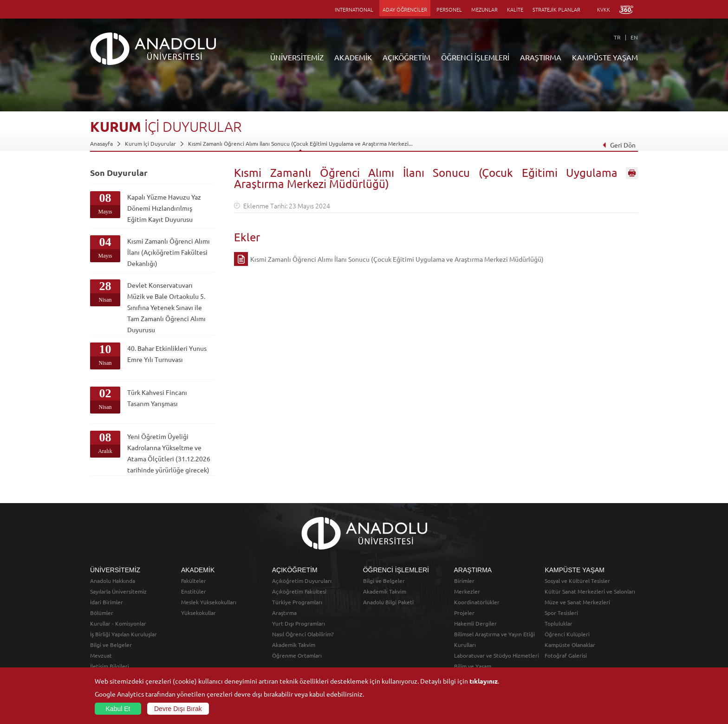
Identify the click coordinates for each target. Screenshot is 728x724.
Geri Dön (619, 145)
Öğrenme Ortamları (297, 655)
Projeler (464, 613)
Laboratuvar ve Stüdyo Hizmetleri (497, 655)
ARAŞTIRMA (541, 57)
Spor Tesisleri (561, 613)
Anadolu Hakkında (113, 581)
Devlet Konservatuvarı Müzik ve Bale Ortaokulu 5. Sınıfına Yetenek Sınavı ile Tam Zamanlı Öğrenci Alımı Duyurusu (166, 307)
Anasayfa (101, 143)
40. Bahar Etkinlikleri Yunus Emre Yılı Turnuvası (167, 354)
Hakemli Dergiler (475, 623)
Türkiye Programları (297, 602)
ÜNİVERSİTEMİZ (297, 57)
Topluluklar (559, 623)
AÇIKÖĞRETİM (406, 57)
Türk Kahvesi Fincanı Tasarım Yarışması (157, 398)
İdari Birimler (107, 602)
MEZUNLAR (484, 9)
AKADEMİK (353, 57)
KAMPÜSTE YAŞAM (605, 57)
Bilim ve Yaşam (473, 666)
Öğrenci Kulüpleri (567, 634)
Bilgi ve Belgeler (111, 645)
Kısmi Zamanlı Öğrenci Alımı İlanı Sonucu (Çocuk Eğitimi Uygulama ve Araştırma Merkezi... (300, 143)
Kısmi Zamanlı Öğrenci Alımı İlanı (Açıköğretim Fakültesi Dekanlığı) (169, 252)
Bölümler (102, 613)
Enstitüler (194, 591)
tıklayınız (484, 681)
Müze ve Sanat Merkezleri (577, 602)
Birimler (464, 581)
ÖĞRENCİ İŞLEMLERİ (475, 57)
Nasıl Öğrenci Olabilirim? (303, 634)
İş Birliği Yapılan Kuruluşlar (123, 634)
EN (634, 37)
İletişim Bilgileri (110, 666)
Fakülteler (194, 581)
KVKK (604, 9)
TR (617, 37)
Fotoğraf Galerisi (566, 655)
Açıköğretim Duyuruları (302, 581)
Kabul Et (118, 709)
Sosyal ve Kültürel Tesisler (577, 581)
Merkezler (467, 591)
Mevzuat (101, 655)
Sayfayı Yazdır (632, 173)
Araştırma (284, 613)
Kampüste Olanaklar (570, 645)
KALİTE (515, 9)
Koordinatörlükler (477, 602)
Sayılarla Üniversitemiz (118, 591)
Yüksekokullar (198, 613)
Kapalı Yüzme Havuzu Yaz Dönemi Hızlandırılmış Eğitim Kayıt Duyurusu (164, 208)
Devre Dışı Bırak (178, 709)
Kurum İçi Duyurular (150, 143)
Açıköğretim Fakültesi (299, 591)
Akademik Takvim (294, 645)
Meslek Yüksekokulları (209, 602)
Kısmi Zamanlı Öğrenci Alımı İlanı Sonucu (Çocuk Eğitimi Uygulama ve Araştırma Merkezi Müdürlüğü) (397, 259)
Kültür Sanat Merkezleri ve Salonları (590, 591)
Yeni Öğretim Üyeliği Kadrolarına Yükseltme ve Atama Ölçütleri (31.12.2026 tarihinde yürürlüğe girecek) (169, 453)
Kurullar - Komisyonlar (118, 623)
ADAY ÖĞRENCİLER (405, 9)
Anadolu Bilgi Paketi (388, 602)
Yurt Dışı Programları (299, 623)
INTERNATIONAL (354, 9)
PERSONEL (449, 9)
